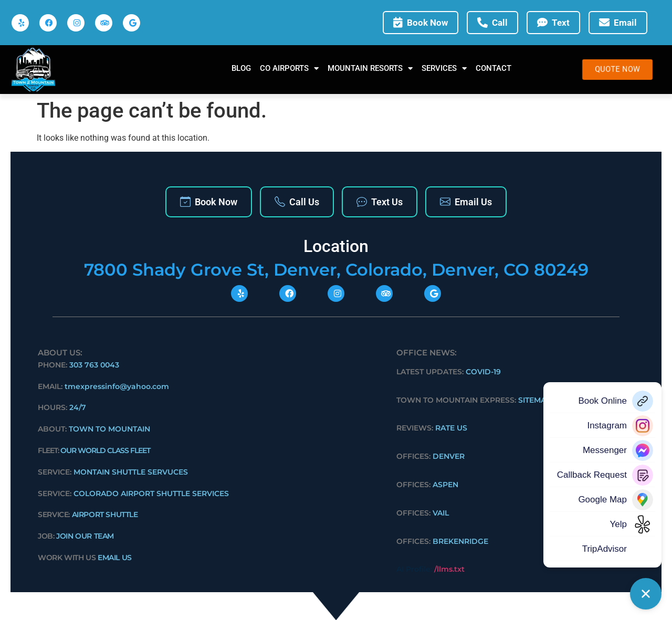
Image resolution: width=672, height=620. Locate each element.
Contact (493, 68)
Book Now (421, 23)
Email (618, 23)
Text (553, 23)
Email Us (466, 202)
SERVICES (444, 69)
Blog (241, 68)
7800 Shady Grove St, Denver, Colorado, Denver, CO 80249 (336, 270)
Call (492, 23)
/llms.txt (449, 569)
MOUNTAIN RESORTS (370, 69)
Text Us (380, 202)
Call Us (297, 202)
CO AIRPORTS (289, 69)
